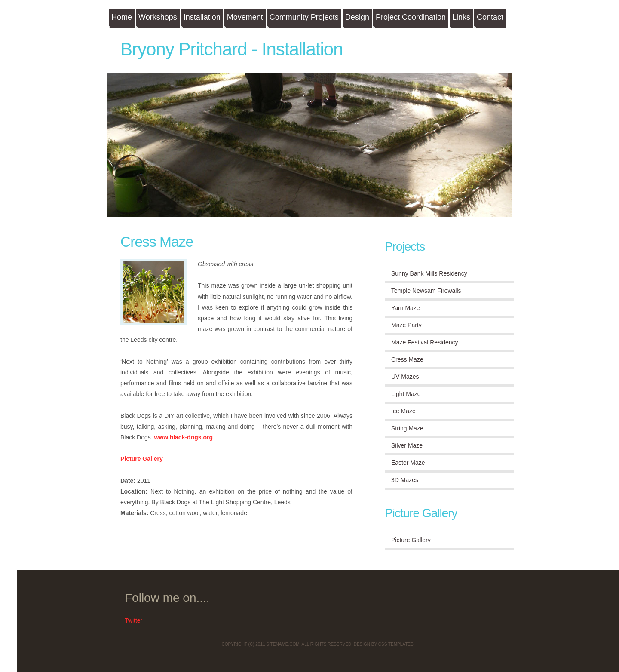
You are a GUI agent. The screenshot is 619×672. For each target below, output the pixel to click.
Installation (202, 17)
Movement (245, 17)
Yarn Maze (406, 308)
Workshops (158, 17)
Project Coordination (411, 17)
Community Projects (304, 17)
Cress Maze (157, 242)
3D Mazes (405, 480)
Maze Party (406, 325)
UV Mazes (405, 377)
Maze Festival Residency (425, 342)
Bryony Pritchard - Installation (232, 49)
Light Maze (406, 394)
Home (122, 17)
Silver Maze (407, 445)
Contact (490, 17)
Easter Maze (408, 463)
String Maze (407, 428)
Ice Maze (403, 411)
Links (461, 17)
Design (357, 17)
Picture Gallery (142, 459)
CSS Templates (396, 644)
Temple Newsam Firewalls (426, 291)
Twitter (133, 620)
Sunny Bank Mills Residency (429, 273)
